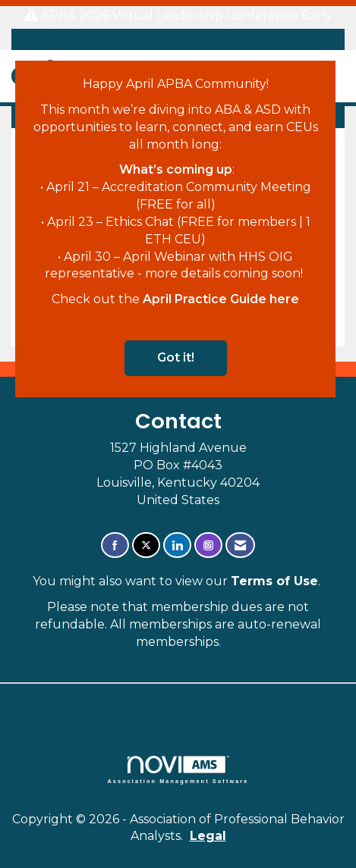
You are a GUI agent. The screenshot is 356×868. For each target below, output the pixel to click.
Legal (208, 836)
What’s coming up (176, 169)
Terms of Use (274, 581)
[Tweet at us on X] (146, 545)
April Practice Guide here (221, 299)
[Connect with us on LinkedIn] (177, 545)
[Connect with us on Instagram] (208, 545)
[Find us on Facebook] (115, 545)
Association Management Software (178, 770)
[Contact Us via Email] (240, 545)
